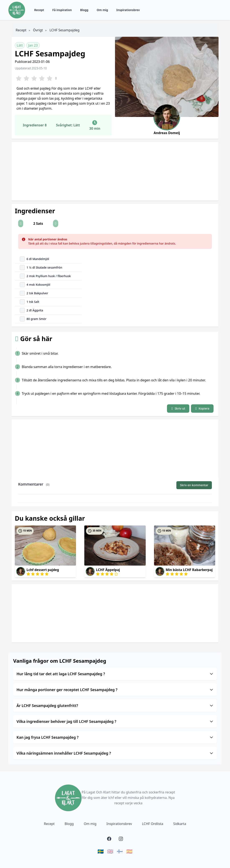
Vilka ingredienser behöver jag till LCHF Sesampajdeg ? (115, 721)
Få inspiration (62, 10)
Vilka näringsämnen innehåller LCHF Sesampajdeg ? (115, 753)
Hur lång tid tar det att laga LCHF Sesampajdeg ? (115, 674)
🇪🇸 (129, 851)
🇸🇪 (101, 851)
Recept (39, 10)
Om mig (102, 10)
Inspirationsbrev (128, 10)
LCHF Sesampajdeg (64, 30)
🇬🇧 (110, 851)
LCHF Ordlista (153, 824)
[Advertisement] (115, 171)
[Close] (206, 239)
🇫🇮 (120, 851)
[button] (21, 223)
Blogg (84, 10)
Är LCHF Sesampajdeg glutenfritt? (115, 706)
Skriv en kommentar (194, 485)
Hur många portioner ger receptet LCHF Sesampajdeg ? (115, 690)
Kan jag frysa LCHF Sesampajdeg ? (115, 737)
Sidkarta (180, 824)
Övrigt (38, 30)
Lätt (20, 45)
